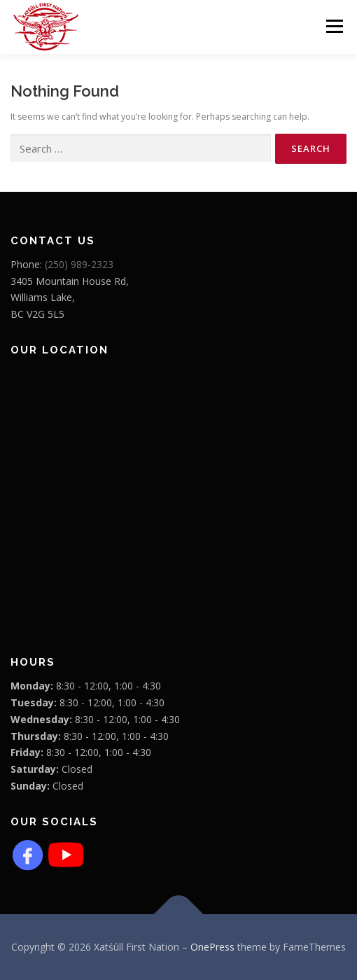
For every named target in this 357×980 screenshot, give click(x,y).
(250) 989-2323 (79, 264)
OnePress (212, 947)
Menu (334, 26)
